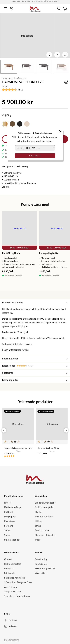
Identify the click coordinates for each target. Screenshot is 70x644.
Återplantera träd (12, 592)
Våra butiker (41, 573)
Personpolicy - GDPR (45, 568)
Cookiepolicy (41, 559)
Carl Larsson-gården (45, 507)
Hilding (38, 521)
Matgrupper (10, 517)
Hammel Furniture (44, 517)
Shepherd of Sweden (45, 535)
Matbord (8, 512)
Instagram (13, 626)
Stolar (7, 535)
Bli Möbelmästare (13, 564)
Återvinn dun (10, 587)
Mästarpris (9, 573)
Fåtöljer (8, 503)
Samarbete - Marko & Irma (17, 596)
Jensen (38, 526)
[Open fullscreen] (65, 55)
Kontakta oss (41, 564)
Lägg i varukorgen (20, 248)
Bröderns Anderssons (45, 503)
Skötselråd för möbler (15, 578)
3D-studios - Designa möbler (18, 582)
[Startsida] (35, 8)
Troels (38, 540)
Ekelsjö (38, 512)
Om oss (8, 559)
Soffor (7, 530)
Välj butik (35, 156)
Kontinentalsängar (13, 507)
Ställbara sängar (12, 540)
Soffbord (9, 526)
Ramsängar (10, 521)
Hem (4, 78)
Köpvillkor (9, 568)
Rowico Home (42, 530)
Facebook (13, 620)
